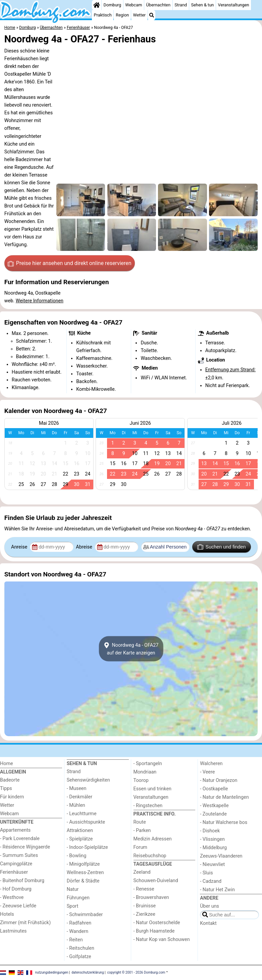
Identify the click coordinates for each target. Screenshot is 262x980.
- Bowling (77, 856)
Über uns (209, 906)
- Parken (142, 831)
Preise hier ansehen (69, 263)
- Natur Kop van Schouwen (162, 939)
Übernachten (158, 5)
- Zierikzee (144, 914)
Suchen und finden (221, 547)
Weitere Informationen (40, 301)
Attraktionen (80, 831)
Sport (73, 906)
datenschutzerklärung (88, 972)
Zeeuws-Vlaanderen (221, 856)
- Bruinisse (145, 906)
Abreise (85, 547)
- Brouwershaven (151, 897)
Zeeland (142, 872)
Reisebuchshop (150, 856)
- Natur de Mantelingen (224, 797)
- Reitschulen (81, 948)
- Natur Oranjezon (219, 780)
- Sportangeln (148, 764)
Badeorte (10, 780)
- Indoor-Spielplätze (87, 847)
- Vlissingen (212, 839)
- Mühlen (76, 805)
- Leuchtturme (82, 814)
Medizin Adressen (153, 839)
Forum (140, 847)
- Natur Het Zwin (217, 890)
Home (7, 764)
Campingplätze (16, 864)
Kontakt (208, 923)
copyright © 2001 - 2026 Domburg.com (136, 972)
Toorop (141, 780)
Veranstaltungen (234, 5)
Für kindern (12, 797)
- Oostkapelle (214, 789)
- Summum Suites (19, 855)
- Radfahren (79, 923)
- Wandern (77, 931)
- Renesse (144, 889)
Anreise (20, 547)
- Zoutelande (213, 814)
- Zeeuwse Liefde (18, 906)
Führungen (78, 898)
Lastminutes (13, 931)
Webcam (134, 5)
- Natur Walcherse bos (224, 822)
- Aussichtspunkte (86, 822)
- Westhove (12, 897)
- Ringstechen (148, 806)
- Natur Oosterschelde (157, 923)
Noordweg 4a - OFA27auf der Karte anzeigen (131, 649)
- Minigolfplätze (83, 864)
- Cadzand (211, 881)
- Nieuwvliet (212, 864)
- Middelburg (213, 848)
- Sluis (206, 873)
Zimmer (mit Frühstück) (25, 923)
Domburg (113, 5)
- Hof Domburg (16, 889)
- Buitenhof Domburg (22, 881)
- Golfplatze (79, 957)
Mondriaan (145, 772)
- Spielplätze (80, 839)
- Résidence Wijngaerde (25, 847)
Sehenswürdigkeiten (88, 780)
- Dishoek (210, 831)
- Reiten (75, 940)
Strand (181, 5)
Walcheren (211, 764)
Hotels (7, 914)
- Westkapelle (214, 806)
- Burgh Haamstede (154, 931)
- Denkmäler (80, 797)
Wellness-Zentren (85, 873)
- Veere (207, 772)
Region (122, 15)
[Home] (97, 5)
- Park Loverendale (20, 839)
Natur (73, 889)
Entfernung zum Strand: (230, 370)
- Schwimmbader (85, 915)
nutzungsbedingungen (52, 972)
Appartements (15, 830)
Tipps (6, 788)
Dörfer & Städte (83, 881)
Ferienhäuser (14, 872)
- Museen (77, 788)
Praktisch (103, 15)
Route (140, 822)
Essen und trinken (153, 789)
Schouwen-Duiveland (156, 881)
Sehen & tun (202, 5)
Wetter (139, 15)
